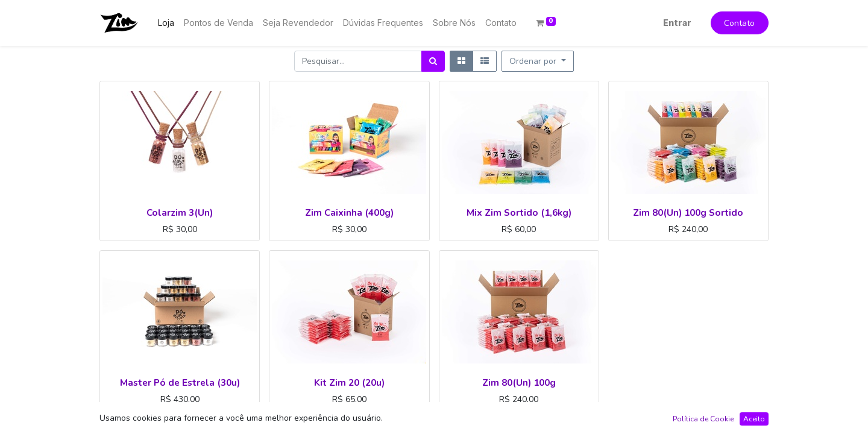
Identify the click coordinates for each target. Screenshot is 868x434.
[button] (538, 61)
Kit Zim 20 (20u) (349, 382)
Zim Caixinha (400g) (349, 212)
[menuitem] (166, 23)
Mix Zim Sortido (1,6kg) (519, 212)
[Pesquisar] (433, 61)
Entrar (677, 23)
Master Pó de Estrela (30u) (180, 382)
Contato (739, 23)
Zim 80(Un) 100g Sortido (688, 212)
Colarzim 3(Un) (180, 212)
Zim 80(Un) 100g (519, 382)
